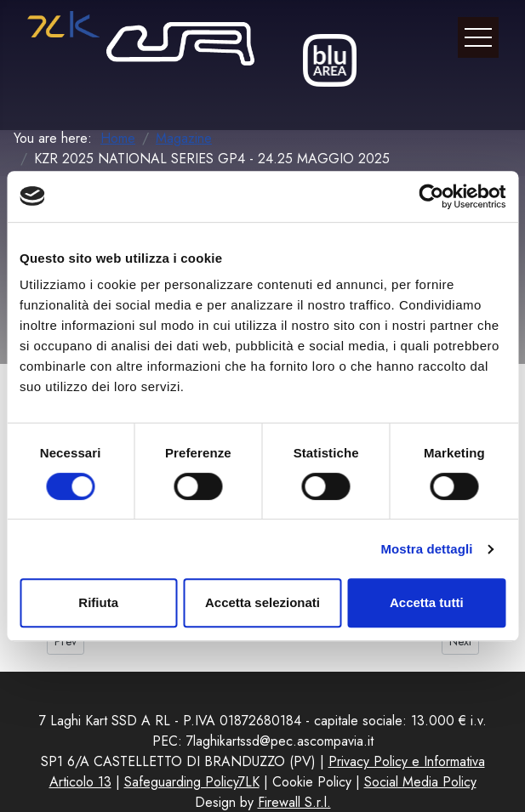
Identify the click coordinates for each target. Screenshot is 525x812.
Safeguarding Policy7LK (192, 782)
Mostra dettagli (426, 549)
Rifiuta (98, 602)
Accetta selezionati (262, 602)
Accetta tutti (427, 602)
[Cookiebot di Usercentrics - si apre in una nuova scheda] (431, 196)
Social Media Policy (420, 782)
